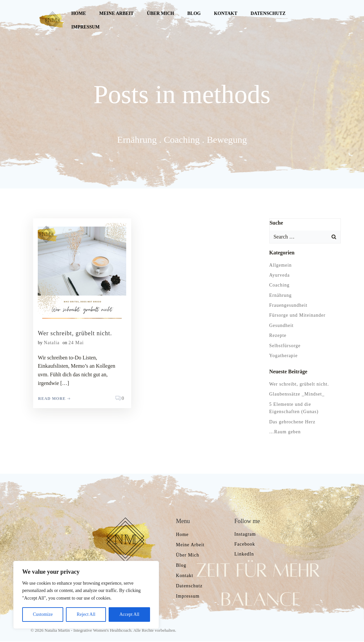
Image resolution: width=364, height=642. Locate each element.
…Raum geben (285, 431)
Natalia (52, 343)
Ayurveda (279, 275)
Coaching (279, 285)
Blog (194, 13)
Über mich (160, 13)
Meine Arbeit (116, 13)
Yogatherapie (283, 355)
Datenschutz (268, 13)
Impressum (85, 27)
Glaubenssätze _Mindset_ (297, 394)
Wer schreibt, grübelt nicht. (299, 384)
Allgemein (280, 265)
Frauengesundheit (288, 305)
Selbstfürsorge (285, 345)
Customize (43, 614)
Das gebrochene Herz (292, 422)
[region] (86, 595)
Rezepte (278, 335)
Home (78, 13)
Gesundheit (281, 325)
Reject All (86, 614)
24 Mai (76, 343)
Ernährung (280, 295)
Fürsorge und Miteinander (297, 315)
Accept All (129, 614)
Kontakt (225, 13)
